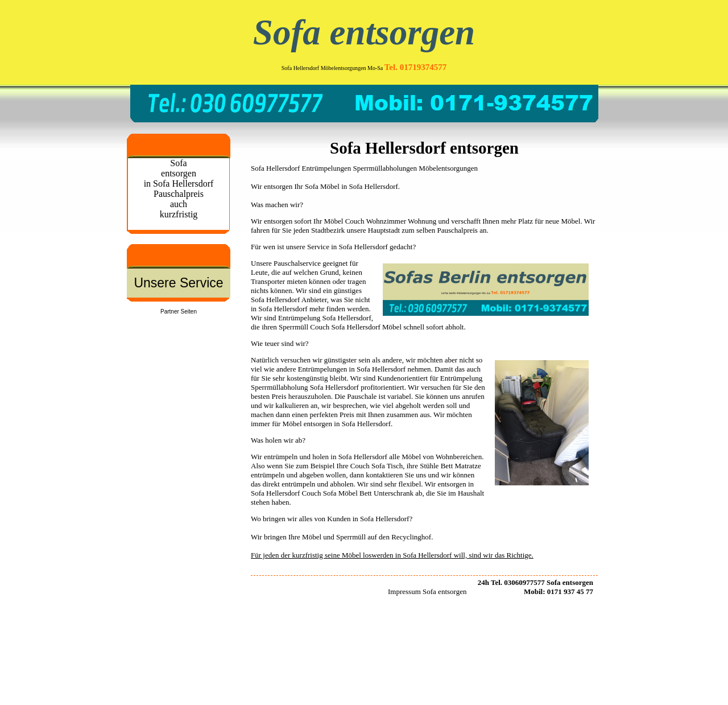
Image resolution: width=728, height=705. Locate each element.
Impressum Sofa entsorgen (427, 591)
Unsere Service (178, 283)
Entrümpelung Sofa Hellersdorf (325, 318)
